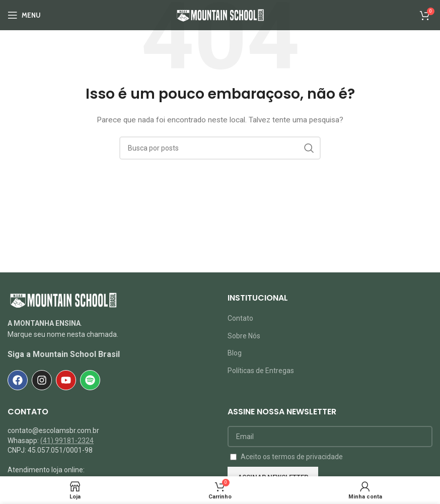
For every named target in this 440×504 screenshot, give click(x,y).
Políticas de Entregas (261, 371)
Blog (235, 353)
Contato (240, 318)
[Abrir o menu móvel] (24, 15)
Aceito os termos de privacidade (292, 457)
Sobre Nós (244, 336)
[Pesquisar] (220, 148)
